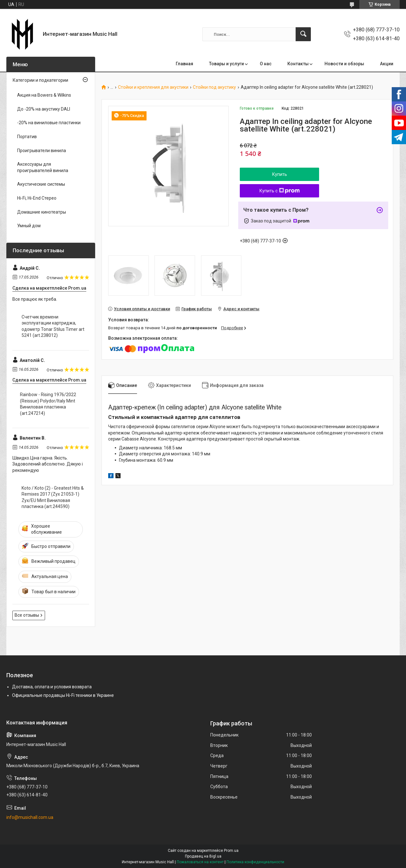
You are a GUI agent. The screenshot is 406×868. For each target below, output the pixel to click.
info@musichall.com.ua (30, 817)
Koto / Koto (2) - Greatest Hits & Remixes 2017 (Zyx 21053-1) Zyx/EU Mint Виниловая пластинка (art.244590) (53, 497)
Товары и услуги (226, 64)
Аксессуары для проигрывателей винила (43, 167)
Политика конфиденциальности (255, 862)
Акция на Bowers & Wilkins (44, 95)
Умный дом (29, 226)
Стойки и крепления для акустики (153, 87)
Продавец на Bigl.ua (203, 856)
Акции (387, 64)
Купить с (280, 191)
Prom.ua (231, 851)
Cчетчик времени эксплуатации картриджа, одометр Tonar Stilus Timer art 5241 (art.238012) (53, 326)
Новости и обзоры (344, 64)
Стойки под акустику (214, 87)
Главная (184, 64)
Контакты (298, 64)
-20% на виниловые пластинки (49, 123)
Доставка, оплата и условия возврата (52, 687)
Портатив (27, 137)
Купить (280, 174)
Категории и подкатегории (40, 80)
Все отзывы (27, 615)
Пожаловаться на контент (200, 862)
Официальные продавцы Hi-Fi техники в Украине (63, 695)
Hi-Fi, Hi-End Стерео (37, 198)
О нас (266, 64)
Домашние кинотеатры (42, 212)
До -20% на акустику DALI (44, 109)
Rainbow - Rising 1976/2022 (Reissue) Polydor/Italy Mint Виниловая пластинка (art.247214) (48, 404)
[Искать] (303, 34)
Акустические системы (41, 184)
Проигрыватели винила (42, 151)
